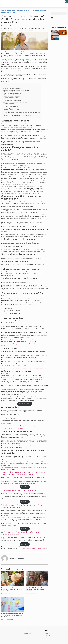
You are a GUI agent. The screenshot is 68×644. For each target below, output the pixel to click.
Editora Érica (48, 638)
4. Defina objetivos (8, 108)
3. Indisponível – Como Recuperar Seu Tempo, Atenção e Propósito (19, 115)
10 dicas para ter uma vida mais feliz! (20, 429)
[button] (52, 4)
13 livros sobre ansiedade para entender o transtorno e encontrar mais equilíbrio (12, 589)
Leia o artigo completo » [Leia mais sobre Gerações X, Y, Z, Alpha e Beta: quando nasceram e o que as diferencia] (32, 594)
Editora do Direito (29, 633)
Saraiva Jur (48, 633)
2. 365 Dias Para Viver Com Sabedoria (12, 114)
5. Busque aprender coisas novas (11, 109)
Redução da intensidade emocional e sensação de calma (17, 92)
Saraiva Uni (48, 636)
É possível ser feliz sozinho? (9, 87)
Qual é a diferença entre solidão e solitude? (13, 89)
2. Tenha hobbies (8, 105)
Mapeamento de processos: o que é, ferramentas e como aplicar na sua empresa (12, 615)
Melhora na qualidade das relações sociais (13, 99)
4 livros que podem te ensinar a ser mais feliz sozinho (16, 111)
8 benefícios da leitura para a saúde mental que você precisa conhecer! (28, 368)
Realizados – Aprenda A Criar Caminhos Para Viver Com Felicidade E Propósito (23, 473)
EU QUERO (25, 487)
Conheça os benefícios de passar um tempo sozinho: (16, 90)
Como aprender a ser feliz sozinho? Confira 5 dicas (15, 102)
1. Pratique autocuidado (9, 104)
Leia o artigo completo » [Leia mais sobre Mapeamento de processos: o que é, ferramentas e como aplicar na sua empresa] (7, 619)
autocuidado (10, 323)
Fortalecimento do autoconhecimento (13, 101)
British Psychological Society (17, 202)
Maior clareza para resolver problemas (13, 93)
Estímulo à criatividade (9, 95)
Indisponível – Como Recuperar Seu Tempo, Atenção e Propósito (23, 506)
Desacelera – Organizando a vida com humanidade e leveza (20, 533)
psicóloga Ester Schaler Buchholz (16, 168)
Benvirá (47, 640)
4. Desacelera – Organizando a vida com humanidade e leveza (18, 117)
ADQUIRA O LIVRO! (25, 404)
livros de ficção (10, 361)
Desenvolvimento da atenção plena (12, 96)
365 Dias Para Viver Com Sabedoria (20, 490)
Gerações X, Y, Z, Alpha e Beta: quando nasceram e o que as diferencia (35, 589)
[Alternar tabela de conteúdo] (38, 85)
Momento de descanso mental (11, 98)
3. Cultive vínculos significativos (11, 107)
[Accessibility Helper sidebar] (66, 2)
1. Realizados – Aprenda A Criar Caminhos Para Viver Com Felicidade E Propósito (22, 113)
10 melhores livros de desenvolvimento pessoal (34, 548)
